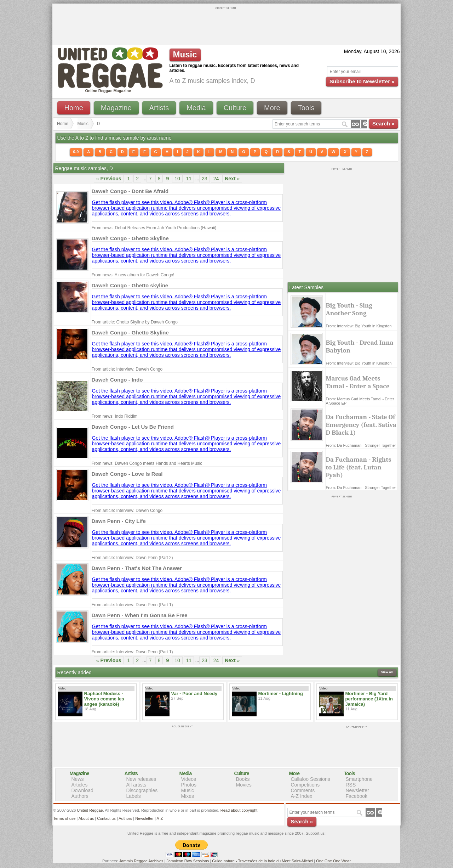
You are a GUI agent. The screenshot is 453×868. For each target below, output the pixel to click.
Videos (189, 779)
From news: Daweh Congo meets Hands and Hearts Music (147, 463)
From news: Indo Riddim (115, 416)
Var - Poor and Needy (194, 694)
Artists (159, 108)
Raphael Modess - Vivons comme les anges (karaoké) (104, 699)
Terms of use (65, 818)
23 (205, 179)
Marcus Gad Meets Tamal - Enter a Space (358, 382)
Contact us (106, 818)
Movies (244, 785)
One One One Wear (333, 861)
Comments (303, 790)
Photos (189, 785)
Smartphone (359, 779)
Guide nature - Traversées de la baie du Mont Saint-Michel (262, 861)
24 (216, 179)
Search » (383, 123)
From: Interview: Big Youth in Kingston (359, 326)
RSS (351, 785)
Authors (80, 796)
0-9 (76, 152)
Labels (134, 796)
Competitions (305, 785)
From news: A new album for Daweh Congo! (133, 275)
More (272, 108)
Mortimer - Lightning (281, 694)
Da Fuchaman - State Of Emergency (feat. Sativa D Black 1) (361, 425)
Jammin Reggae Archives (141, 861)
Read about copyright (239, 810)
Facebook (357, 796)
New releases (141, 779)
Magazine (116, 108)
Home (74, 108)
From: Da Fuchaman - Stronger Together (361, 445)
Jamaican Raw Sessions (188, 861)
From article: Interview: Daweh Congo (127, 369)
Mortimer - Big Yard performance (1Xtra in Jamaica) (369, 699)
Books (243, 779)
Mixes (188, 796)
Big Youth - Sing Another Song (349, 309)
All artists (136, 785)
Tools (306, 108)
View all (387, 672)
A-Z (160, 818)
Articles (80, 785)
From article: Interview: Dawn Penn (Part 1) (132, 605)
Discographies (142, 790)
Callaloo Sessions (311, 779)
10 (177, 179)
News (78, 779)
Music (83, 124)
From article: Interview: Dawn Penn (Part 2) (132, 558)
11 (189, 179)
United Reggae (90, 810)
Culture (235, 108)
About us (86, 818)
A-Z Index (302, 796)
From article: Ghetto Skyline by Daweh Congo (135, 322)
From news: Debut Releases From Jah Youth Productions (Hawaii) (154, 228)
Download (82, 790)
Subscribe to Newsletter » (362, 81)
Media (196, 108)
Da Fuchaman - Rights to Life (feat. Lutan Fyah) (359, 467)
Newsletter (357, 790)
